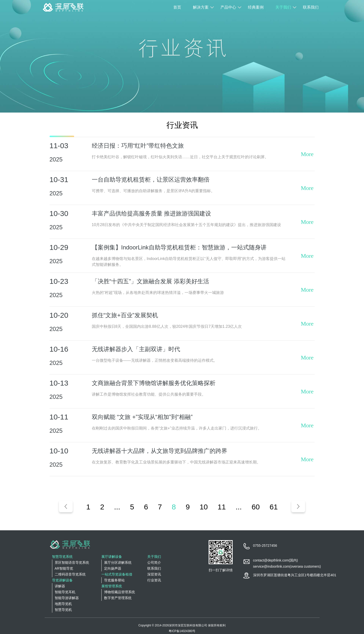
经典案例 (256, 7)
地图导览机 (63, 604)
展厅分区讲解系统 (118, 562)
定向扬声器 (113, 568)
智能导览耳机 (65, 592)
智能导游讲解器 (67, 598)
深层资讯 (154, 574)
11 (222, 507)
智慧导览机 (63, 610)
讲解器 (60, 586)
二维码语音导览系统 (70, 574)
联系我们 (311, 7)
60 (256, 507)
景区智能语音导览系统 (72, 562)
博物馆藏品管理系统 (120, 592)
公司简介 (154, 562)
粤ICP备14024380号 (182, 631)
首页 (177, 7)
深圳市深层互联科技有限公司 (188, 625)
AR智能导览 (64, 568)
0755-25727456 (265, 546)
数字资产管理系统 (118, 598)
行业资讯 (154, 580)
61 (274, 507)
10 (204, 507)
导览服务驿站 (114, 580)
